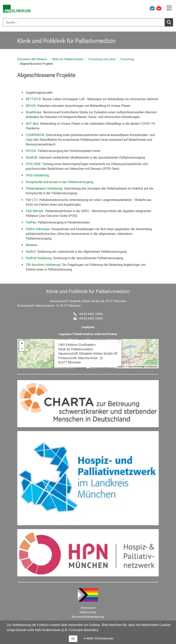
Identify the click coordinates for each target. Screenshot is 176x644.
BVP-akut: (33, 124)
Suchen (170, 22)
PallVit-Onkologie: (38, 229)
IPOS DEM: (34, 164)
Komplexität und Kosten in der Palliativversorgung (60, 182)
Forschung (127, 59)
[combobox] (88, 22)
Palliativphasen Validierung (44, 188)
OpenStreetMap (136, 367)
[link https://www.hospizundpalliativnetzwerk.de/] (88, 478)
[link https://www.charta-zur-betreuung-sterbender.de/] (88, 404)
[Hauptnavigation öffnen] (169, 8)
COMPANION (35, 135)
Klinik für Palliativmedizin (68, 59)
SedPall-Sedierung (39, 258)
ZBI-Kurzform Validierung (43, 265)
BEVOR (31, 106)
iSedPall (31, 158)
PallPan (31, 222)
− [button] (22, 349)
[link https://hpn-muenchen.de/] (88, 553)
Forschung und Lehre (102, 59)
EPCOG (31, 151)
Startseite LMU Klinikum (32, 59)
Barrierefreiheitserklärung (88, 617)
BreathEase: (34, 112)
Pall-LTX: (32, 200)
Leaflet (120, 367)
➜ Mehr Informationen (98, 638)
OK (73, 639)
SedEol (31, 252)
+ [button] (22, 343)
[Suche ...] (84, 22)
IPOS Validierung (37, 175)
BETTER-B (33, 99)
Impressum (88, 608)
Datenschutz (88, 612)
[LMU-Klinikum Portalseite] (17, 9)
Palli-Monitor (35, 211)
